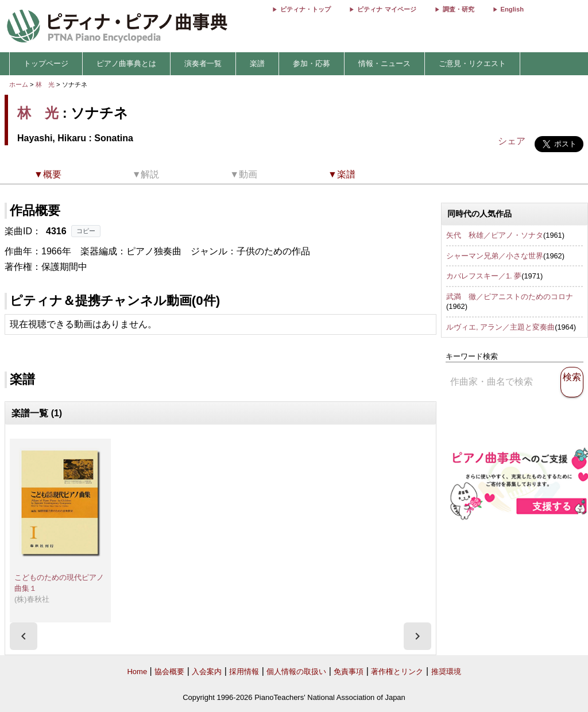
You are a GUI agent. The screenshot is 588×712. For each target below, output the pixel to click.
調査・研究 (459, 9)
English (512, 9)
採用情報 (244, 672)
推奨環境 (446, 672)
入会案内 (207, 672)
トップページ (46, 63)
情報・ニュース (384, 63)
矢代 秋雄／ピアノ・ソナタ (495, 235)
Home (137, 672)
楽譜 (257, 63)
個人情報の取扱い (296, 672)
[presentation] (24, 636)
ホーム (19, 84)
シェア (512, 141)
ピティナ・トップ (305, 9)
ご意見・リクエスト (472, 63)
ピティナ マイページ (386, 9)
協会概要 (169, 672)
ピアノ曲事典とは (126, 63)
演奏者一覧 (203, 63)
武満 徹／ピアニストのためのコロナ (510, 297)
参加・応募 (312, 63)
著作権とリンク (397, 672)
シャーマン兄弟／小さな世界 (495, 256)
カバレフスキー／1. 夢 (484, 276)
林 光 (45, 84)
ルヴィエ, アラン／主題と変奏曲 (500, 327)
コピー (86, 231)
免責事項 (349, 672)
